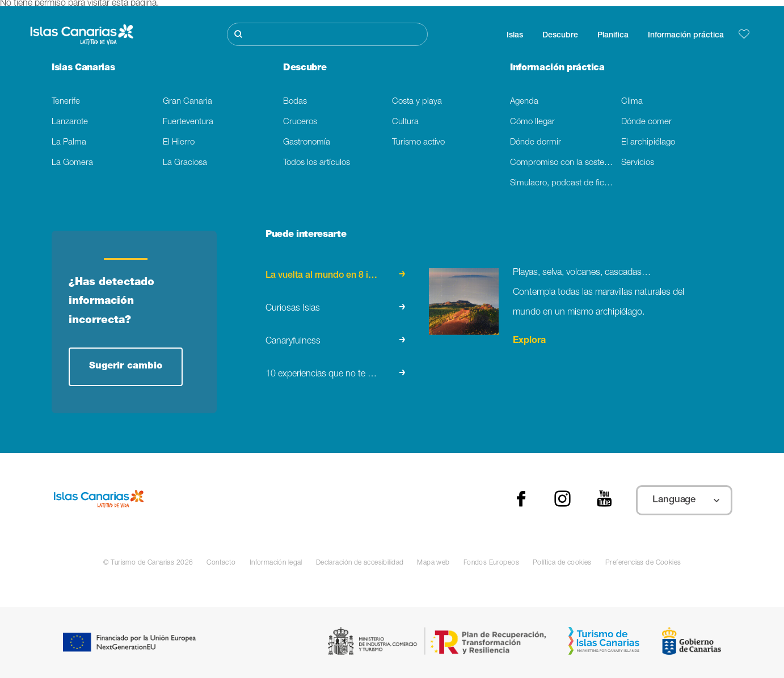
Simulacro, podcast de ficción (565, 183)
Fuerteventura (188, 122)
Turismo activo (418, 143)
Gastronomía (307, 143)
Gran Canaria (187, 102)
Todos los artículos (317, 163)
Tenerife (66, 102)
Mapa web (433, 563)
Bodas (295, 102)
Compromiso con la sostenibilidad (566, 163)
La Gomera (72, 163)
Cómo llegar (532, 122)
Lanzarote (70, 122)
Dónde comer (646, 122)
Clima (632, 102)
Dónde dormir (536, 143)
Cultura (405, 122)
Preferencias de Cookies (643, 563)
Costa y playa (417, 102)
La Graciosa (185, 163)
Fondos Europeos (491, 563)
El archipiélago (648, 143)
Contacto (221, 563)
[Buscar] (327, 34)
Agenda (524, 102)
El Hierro (179, 143)
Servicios (638, 163)
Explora (529, 341)
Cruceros (300, 122)
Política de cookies (562, 563)
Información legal (276, 563)
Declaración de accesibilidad (360, 563)
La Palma (69, 143)
